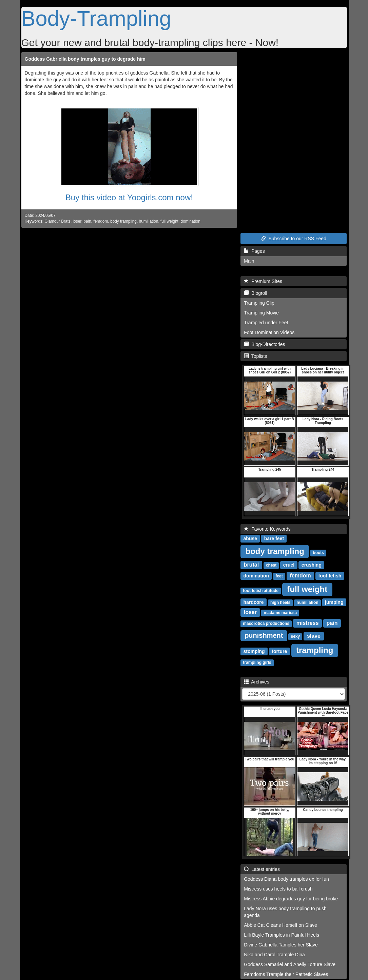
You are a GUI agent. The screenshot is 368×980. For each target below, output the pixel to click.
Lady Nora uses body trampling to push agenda (285, 912)
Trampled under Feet (266, 323)
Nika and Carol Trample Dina (274, 955)
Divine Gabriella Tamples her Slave (281, 945)
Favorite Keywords (267, 529)
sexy (296, 636)
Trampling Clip (259, 303)
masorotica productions (266, 624)
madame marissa (280, 613)
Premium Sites (263, 281)
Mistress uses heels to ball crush (278, 889)
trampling (315, 650)
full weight (169, 221)
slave (314, 636)
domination (191, 221)
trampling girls (257, 662)
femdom (101, 221)
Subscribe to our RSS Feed (294, 239)
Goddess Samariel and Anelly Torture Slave (290, 964)
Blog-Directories (264, 344)
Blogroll (255, 293)
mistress (308, 623)
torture (279, 651)
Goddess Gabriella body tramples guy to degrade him (85, 59)
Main (249, 261)
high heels (280, 603)
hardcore (254, 602)
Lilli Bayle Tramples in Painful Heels (282, 935)
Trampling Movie (261, 313)
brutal (251, 565)
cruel (289, 565)
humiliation (149, 221)
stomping (254, 651)
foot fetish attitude (261, 591)
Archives (257, 682)
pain (87, 221)
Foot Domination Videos (269, 332)
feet (279, 576)
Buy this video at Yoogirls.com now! (129, 197)
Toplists (255, 356)
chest (271, 565)
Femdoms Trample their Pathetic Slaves (286, 974)
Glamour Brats (57, 221)
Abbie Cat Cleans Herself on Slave (280, 925)
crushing (312, 565)
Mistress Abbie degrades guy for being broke (291, 899)
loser (77, 221)
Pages (254, 251)
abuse (250, 538)
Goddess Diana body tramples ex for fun (286, 879)
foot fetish (330, 576)
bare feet (274, 538)
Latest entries (262, 869)
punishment (264, 635)
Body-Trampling (96, 18)
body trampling (123, 221)
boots (318, 553)
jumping (334, 602)
